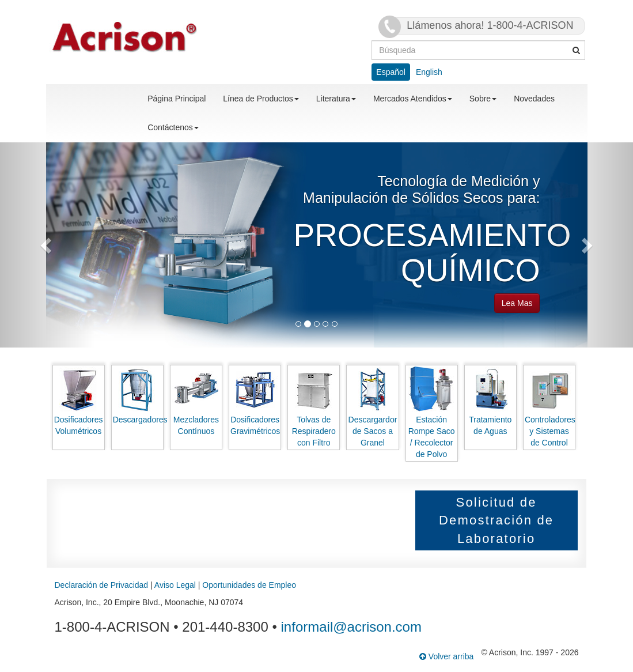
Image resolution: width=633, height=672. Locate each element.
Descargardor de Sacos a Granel (373, 407)
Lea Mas (517, 303)
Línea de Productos (261, 99)
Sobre (483, 99)
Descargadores (138, 395)
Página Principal (177, 99)
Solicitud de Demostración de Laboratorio (496, 520)
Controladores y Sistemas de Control (550, 407)
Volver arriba (446, 656)
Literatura (336, 99)
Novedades (534, 99)
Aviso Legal (175, 585)
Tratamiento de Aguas (490, 401)
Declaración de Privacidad (102, 585)
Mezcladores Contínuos (196, 401)
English (429, 72)
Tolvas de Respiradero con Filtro (314, 407)
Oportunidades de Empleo (249, 585)
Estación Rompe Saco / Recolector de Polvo (431, 413)
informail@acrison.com (351, 627)
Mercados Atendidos (413, 99)
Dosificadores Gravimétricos (255, 401)
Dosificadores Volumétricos (79, 401)
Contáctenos (173, 127)
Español (391, 72)
